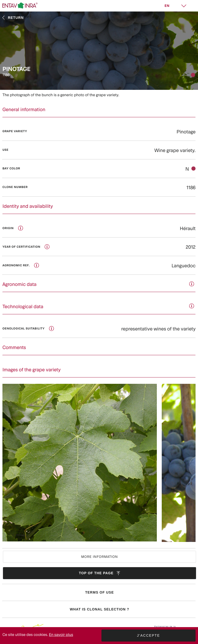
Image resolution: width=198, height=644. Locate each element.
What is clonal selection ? (99, 609)
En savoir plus (61, 635)
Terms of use (99, 592)
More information (99, 556)
